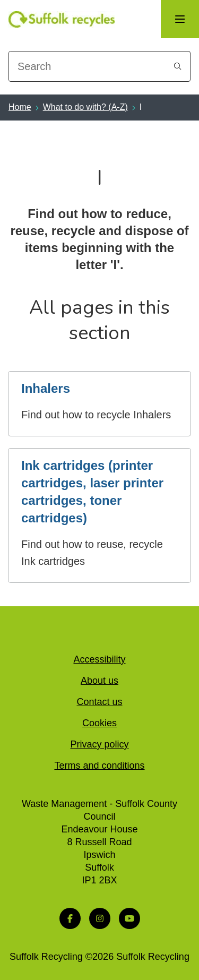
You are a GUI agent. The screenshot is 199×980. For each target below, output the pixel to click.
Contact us (99, 702)
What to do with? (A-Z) (85, 107)
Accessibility (99, 659)
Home (20, 107)
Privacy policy (99, 744)
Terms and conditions (99, 766)
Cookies (99, 723)
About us (99, 681)
